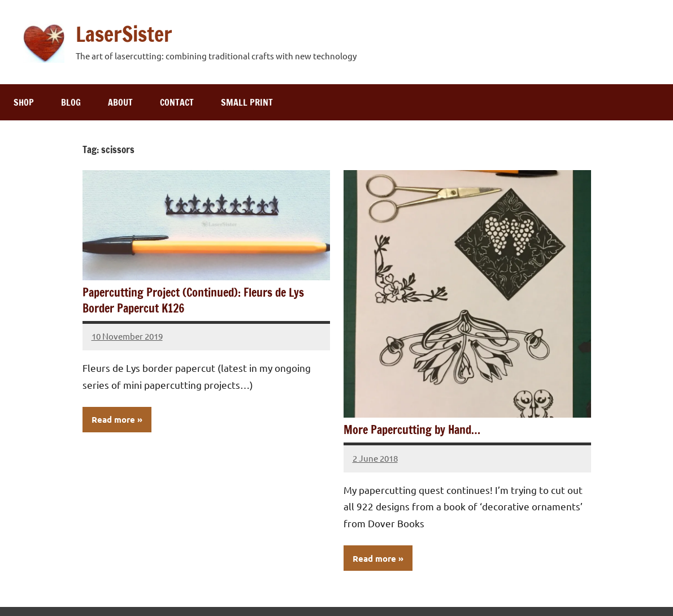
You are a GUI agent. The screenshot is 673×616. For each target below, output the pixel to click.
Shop (24, 102)
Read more (113, 419)
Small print (247, 102)
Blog (71, 102)
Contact (177, 102)
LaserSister (124, 34)
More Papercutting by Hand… (412, 430)
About (120, 102)
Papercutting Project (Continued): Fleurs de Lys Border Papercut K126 (193, 300)
